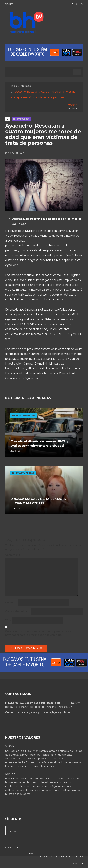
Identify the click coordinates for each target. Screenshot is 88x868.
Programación (64, 856)
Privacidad (77, 863)
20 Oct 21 (12, 153)
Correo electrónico (18, 611)
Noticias (26, 86)
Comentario (13, 555)
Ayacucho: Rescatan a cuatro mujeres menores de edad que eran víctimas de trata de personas (43, 134)
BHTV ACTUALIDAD (23, 473)
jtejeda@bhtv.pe (61, 712)
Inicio (14, 86)
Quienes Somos (44, 856)
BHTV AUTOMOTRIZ (24, 416)
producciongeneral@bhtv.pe (32, 712)
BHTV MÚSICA (21, 119)
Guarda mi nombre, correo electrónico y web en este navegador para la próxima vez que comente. (38, 633)
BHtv (13, 831)
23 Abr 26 (15, 451)
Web (8, 620)
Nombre (11, 603)
